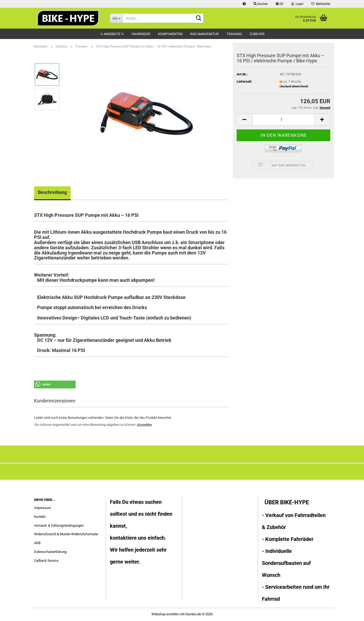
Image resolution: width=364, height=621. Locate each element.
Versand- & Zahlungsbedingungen (59, 525)
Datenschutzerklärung (50, 552)
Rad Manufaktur (204, 34)
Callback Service (46, 561)
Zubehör (257, 34)
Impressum (42, 508)
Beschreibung (52, 192)
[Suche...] (116, 18)
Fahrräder (141, 34)
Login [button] (297, 4)
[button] (280, 4)
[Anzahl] (283, 120)
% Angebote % (112, 34)
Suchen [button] (261, 4)
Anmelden (144, 425)
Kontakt (40, 517)
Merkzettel (321, 4)
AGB (37, 543)
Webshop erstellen (165, 614)
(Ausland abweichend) (294, 86)
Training (234, 34)
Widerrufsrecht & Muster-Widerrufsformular (66, 534)
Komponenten (170, 34)
